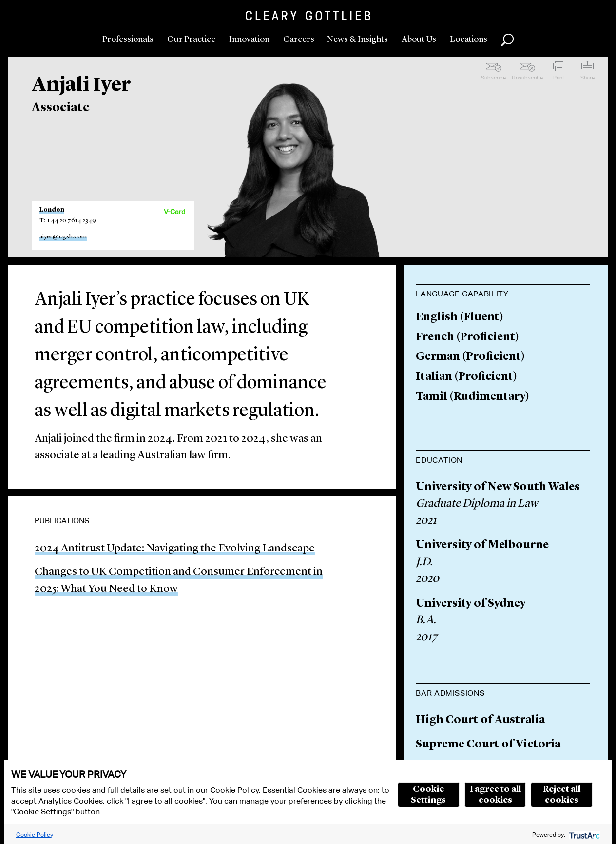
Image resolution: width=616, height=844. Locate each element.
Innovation (249, 39)
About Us (419, 39)
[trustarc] (584, 834)
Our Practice (191, 39)
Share (587, 78)
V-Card (174, 212)
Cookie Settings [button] (428, 795)
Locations (469, 39)
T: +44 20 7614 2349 (68, 221)
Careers (299, 39)
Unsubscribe (527, 78)
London (52, 210)
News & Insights (357, 39)
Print (559, 78)
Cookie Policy (35, 834)
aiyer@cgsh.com (63, 237)
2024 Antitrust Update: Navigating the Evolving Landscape (175, 549)
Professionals (128, 39)
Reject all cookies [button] (562, 795)
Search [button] (507, 40)
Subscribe (493, 78)
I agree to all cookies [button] (495, 795)
